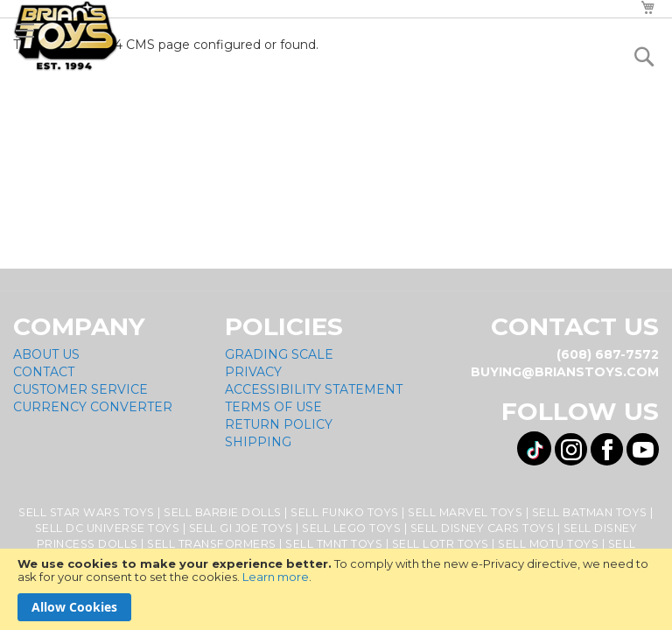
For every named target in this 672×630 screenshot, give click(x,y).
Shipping (258, 442)
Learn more (276, 577)
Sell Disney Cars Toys (483, 528)
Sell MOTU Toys (548, 544)
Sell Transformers (212, 544)
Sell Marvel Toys (465, 512)
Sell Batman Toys (590, 512)
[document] (336, 589)
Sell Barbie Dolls (223, 512)
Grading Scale (279, 354)
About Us (46, 354)
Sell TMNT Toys (334, 544)
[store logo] (66, 36)
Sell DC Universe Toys (108, 528)
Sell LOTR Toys (441, 544)
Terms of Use (273, 407)
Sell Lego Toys (351, 528)
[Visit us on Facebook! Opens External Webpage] (607, 449)
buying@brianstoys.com (565, 372)
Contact (44, 372)
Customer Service (80, 389)
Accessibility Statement (314, 389)
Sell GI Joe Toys (241, 528)
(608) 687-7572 (608, 354)
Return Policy (279, 424)
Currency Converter (93, 407)
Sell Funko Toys (345, 512)
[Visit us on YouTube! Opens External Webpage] (643, 449)
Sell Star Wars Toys (87, 512)
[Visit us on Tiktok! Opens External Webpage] (534, 448)
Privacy (253, 372)
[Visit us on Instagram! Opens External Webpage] (571, 449)
